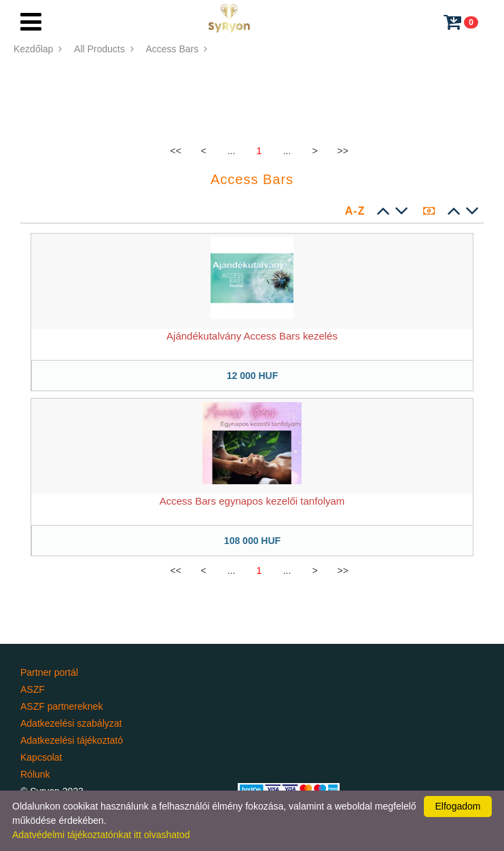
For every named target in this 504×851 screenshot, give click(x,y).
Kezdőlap (39, 49)
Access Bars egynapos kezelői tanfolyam (252, 501)
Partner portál (49, 672)
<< (176, 151)
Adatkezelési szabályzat (71, 723)
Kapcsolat (41, 757)
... (232, 151)
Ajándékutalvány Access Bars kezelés (252, 336)
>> (343, 151)
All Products (105, 49)
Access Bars (178, 49)
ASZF (33, 689)
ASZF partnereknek (61, 706)
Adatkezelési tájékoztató (72, 740)
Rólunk (35, 774)
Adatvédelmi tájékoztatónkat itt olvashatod (101, 835)
